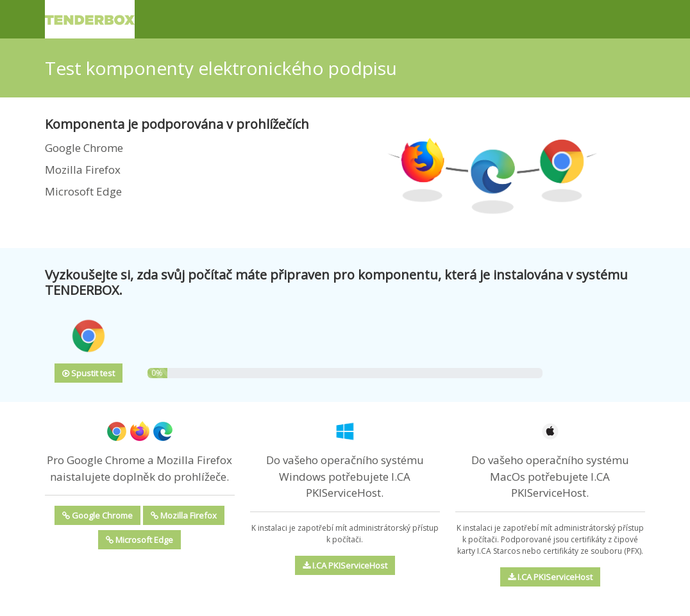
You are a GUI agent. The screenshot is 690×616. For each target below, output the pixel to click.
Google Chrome (97, 515)
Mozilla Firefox (184, 515)
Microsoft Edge (139, 540)
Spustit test (88, 373)
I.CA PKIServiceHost (345, 565)
